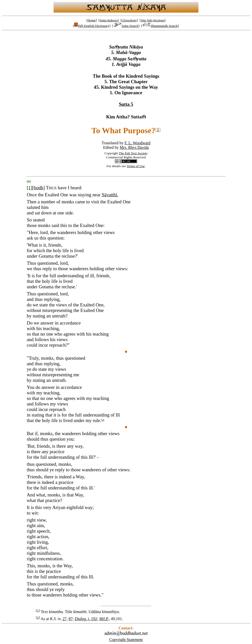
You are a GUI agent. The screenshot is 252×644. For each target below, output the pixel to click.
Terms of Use (136, 166)
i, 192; (86, 619)
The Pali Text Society (133, 153)
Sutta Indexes (109, 20)
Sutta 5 (126, 104)
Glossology (129, 20)
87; (71, 619)
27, (65, 619)
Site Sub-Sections (153, 20)
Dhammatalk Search (160, 26)
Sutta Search (126, 26)
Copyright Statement (126, 640)
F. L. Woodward (137, 143)
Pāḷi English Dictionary (92, 26)
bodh (39, 188)
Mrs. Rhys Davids (134, 147)
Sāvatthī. (110, 195)
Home (92, 20)
